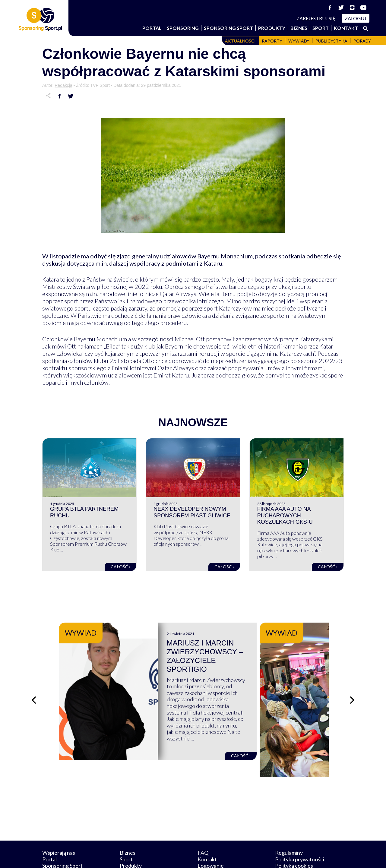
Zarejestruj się (316, 18)
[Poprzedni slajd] (33, 686)
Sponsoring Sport (228, 28)
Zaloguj (356, 18)
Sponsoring (183, 28)
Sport (321, 28)
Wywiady (299, 41)
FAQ (203, 825)
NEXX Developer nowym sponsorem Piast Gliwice (192, 512)
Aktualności (240, 41)
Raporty (272, 41)
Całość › (120, 567)
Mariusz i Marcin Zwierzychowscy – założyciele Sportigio (248, 652)
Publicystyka (331, 41)
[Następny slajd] (353, 686)
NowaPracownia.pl (197, 856)
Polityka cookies (294, 838)
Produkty (272, 28)
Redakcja (63, 85)
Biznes (299, 28)
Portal (152, 28)
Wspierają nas (59, 825)
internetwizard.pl (249, 856)
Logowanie (211, 838)
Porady (362, 41)
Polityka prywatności (300, 831)
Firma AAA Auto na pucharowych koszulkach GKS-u (285, 515)
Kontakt (346, 28)
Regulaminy (289, 825)
